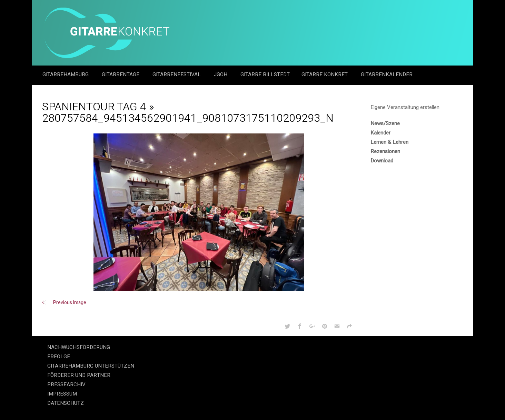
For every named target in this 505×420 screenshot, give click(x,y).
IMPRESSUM (62, 394)
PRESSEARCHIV (66, 384)
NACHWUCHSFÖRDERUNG (79, 347)
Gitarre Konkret (325, 74)
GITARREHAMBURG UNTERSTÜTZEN (91, 366)
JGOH (221, 74)
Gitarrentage (121, 74)
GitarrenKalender (387, 74)
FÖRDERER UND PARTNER (79, 375)
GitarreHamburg (66, 74)
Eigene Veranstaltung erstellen (405, 107)
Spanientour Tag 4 (94, 107)
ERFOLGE (59, 357)
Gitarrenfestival (177, 74)
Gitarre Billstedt (265, 74)
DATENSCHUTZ (66, 403)
